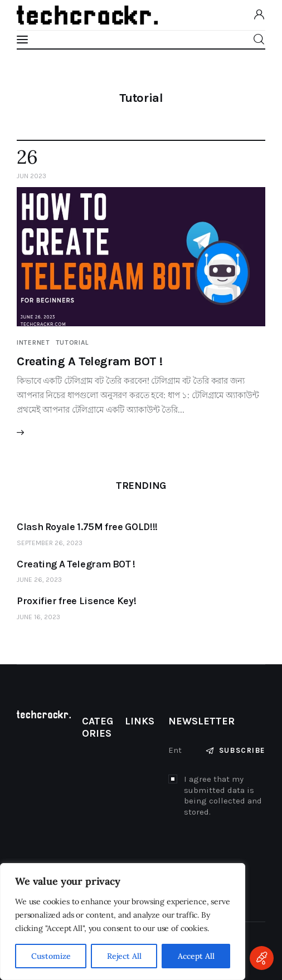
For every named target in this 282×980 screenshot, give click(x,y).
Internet (33, 342)
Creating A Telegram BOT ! (90, 361)
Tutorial (72, 342)
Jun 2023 (31, 176)
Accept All (196, 956)
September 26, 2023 (50, 543)
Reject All (124, 956)
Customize (51, 956)
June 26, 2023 (39, 580)
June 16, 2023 (38, 617)
